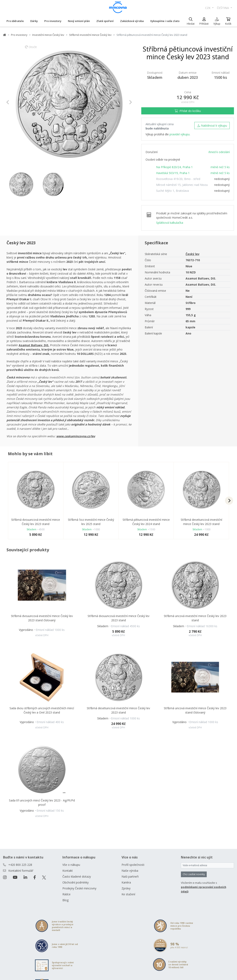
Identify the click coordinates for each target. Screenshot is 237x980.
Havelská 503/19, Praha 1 (173, 173)
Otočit (31, 49)
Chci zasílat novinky (194, 874)
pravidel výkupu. (180, 134)
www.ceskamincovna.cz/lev (76, 436)
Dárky (34, 21)
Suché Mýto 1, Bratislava (172, 191)
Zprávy (126, 888)
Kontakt (68, 871)
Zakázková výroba (132, 21)
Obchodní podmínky (76, 882)
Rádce (66, 894)
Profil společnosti (133, 865)
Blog (65, 900)
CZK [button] (208, 8)
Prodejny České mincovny (79, 888)
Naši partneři (130, 876)
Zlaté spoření (105, 21)
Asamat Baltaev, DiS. (34, 345)
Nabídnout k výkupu (212, 126)
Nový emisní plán (79, 21)
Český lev (192, 254)
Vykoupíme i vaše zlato (165, 21)
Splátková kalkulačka (170, 223)
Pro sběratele (15, 21)
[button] (16, 102)
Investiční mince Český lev (48, 35)
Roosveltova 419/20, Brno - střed (178, 179)
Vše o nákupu (71, 865)
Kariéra (126, 882)
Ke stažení (128, 894)
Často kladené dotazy (77, 876)
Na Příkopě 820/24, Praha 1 (174, 167)
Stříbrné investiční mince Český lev (90, 35)
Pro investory (53, 21)
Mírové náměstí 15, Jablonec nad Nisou (182, 185)
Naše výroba (130, 871)
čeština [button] (223, 8)
